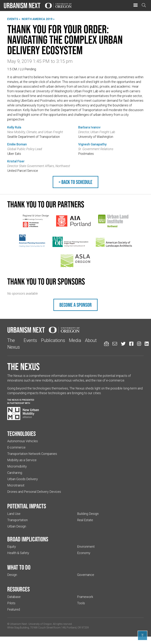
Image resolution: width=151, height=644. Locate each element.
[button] (136, 5)
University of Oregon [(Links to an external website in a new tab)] (40, 624)
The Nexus (23, 367)
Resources (18, 589)
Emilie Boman (17, 144)
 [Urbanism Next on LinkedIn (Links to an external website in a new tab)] (147, 344)
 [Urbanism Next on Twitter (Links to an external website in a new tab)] (123, 344)
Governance (86, 575)
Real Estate (85, 520)
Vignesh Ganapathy (92, 144)
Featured (14, 609)
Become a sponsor (75, 305)
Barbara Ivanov (89, 127)
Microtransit (16, 485)
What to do (19, 567)
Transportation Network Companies (32, 454)
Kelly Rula (14, 127)
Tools (81, 603)
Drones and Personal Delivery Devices (34, 492)
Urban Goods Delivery (23, 479)
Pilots (11, 603)
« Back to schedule (75, 182)
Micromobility (17, 466)
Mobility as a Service (22, 460)
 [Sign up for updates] (106, 344)
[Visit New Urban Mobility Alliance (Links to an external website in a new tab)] (23, 413)
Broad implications (28, 539)
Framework (85, 597)
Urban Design (17, 526)
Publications (53, 340)
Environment (86, 547)
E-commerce (16, 447)
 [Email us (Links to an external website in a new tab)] (115, 344)
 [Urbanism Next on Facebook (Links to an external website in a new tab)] (131, 344)
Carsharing (15, 473)
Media (75, 340)
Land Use (14, 514)
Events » (14, 19)
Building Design (88, 514)
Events (30, 340)
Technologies (21, 434)
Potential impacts (27, 506)
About (91, 340)
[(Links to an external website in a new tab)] (36, 221)
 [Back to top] (142, 635)
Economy (84, 553)
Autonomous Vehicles (23, 441)
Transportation (17, 520)
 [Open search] (144, 5)
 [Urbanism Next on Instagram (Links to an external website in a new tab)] (139, 344)
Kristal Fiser (16, 161)
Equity (12, 547)
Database (14, 597)
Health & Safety (18, 553)
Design (12, 575)
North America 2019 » (38, 19)
